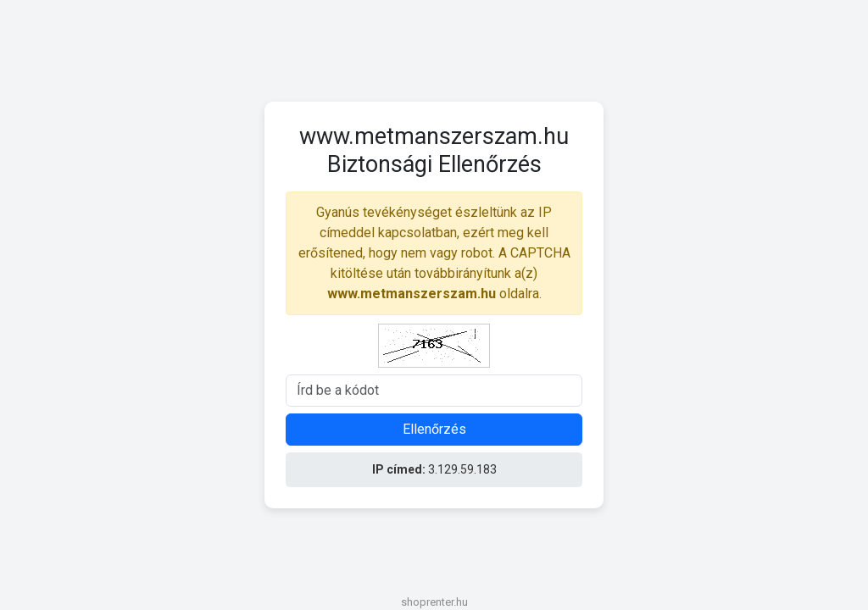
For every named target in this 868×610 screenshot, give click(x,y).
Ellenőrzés (434, 429)
